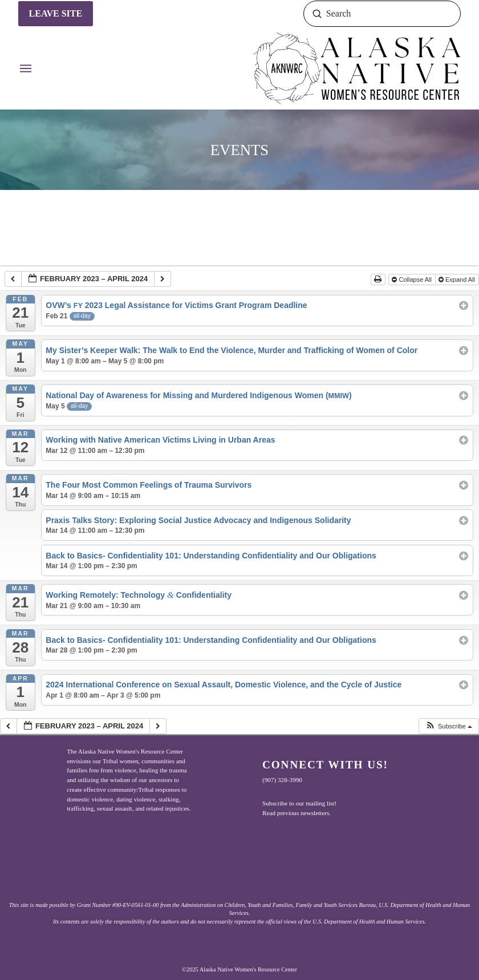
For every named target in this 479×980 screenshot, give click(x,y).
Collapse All (413, 280)
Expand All (458, 280)
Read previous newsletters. (297, 813)
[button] (26, 68)
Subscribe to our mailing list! (300, 803)
